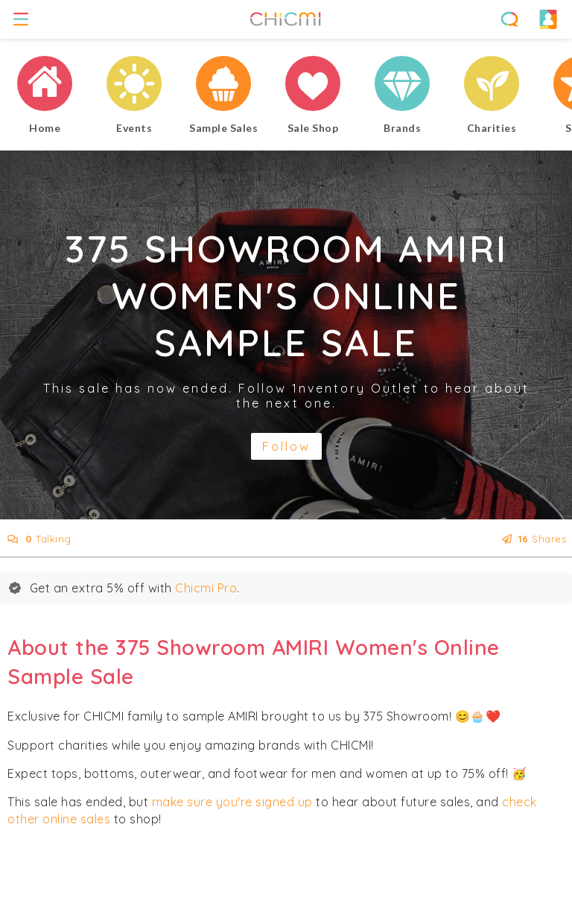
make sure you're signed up (232, 802)
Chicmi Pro (206, 588)
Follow (286, 446)
